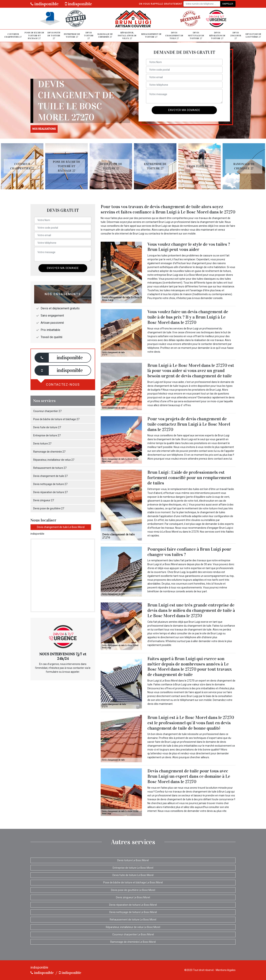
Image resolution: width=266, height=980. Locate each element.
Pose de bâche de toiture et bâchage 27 (34, 35)
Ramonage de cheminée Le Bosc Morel (133, 942)
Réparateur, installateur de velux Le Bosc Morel (133, 927)
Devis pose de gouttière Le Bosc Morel (133, 890)
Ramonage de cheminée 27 (105, 36)
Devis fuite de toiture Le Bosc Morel (133, 875)
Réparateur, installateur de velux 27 (127, 35)
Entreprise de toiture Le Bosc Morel (133, 868)
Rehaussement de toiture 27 (151, 36)
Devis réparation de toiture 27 (217, 35)
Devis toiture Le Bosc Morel (133, 860)
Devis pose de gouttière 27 (253, 36)
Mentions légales (226, 970)
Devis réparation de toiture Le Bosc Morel (133, 905)
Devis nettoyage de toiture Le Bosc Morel (133, 912)
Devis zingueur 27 (236, 35)
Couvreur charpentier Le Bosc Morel (133, 934)
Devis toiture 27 (89, 35)
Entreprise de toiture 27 (72, 36)
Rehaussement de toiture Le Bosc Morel (133, 920)
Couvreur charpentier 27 (13, 36)
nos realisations (44, 129)
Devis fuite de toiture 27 (54, 35)
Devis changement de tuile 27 (174, 35)
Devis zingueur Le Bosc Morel (133, 897)
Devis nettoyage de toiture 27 (196, 35)
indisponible (45, 4)
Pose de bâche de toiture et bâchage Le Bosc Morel (133, 882)
